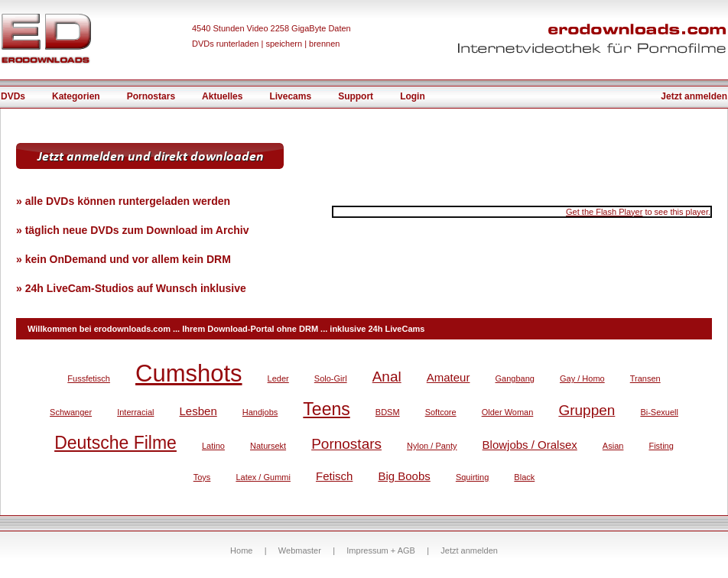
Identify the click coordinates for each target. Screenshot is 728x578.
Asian (613, 446)
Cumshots (189, 373)
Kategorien (76, 96)
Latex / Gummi (263, 477)
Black (524, 477)
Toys (202, 477)
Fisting (661, 446)
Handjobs (260, 412)
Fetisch (334, 476)
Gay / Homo (582, 378)
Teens (326, 409)
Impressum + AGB (381, 550)
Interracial (135, 412)
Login (413, 96)
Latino (213, 446)
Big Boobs (404, 476)
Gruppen (587, 410)
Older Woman (508, 412)
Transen (645, 378)
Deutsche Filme (115, 443)
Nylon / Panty (432, 446)
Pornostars (151, 96)
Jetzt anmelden (694, 96)
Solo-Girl (331, 378)
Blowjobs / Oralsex (530, 445)
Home (241, 550)
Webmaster (300, 550)
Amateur (448, 377)
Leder (278, 378)
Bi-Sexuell (659, 412)
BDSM (388, 412)
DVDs (13, 96)
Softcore (441, 412)
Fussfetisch (89, 378)
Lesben (198, 411)
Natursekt (268, 446)
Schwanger (71, 412)
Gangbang (515, 378)
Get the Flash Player (604, 212)
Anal (387, 377)
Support (356, 96)
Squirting (472, 477)
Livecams (290, 96)
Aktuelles (222, 96)
